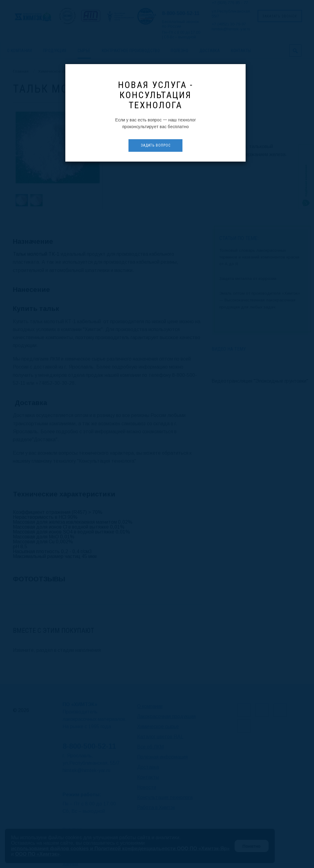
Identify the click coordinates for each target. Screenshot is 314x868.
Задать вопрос (156, 145)
